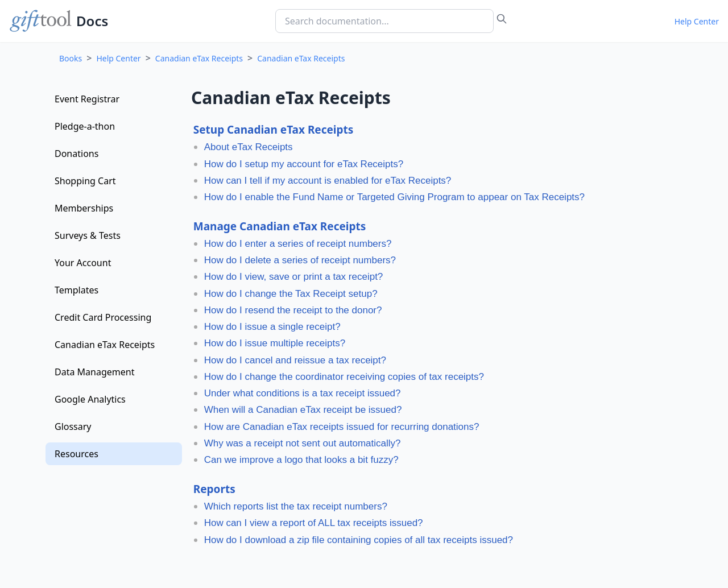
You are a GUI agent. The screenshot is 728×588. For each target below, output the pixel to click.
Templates (76, 290)
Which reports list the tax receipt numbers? (296, 506)
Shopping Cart (85, 181)
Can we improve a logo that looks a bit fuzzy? (301, 460)
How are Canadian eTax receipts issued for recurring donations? (342, 427)
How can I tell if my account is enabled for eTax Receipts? (328, 181)
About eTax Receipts (249, 147)
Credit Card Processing (103, 317)
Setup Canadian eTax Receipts (274, 130)
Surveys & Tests (88, 235)
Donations (76, 154)
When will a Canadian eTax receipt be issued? (303, 410)
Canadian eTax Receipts (199, 58)
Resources (76, 454)
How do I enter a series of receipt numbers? (298, 244)
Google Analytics (90, 399)
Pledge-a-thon (85, 126)
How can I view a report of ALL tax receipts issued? (314, 523)
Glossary (73, 426)
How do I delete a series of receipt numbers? (300, 260)
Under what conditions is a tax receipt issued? (303, 393)
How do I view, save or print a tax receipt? (294, 277)
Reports (214, 489)
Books (71, 58)
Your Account (83, 263)
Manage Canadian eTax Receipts (280, 226)
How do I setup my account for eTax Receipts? (304, 164)
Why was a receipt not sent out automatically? (303, 443)
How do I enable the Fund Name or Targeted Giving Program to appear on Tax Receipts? (394, 197)
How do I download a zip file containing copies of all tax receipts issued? (359, 540)
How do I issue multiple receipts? (275, 343)
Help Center (697, 21)
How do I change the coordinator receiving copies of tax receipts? (344, 377)
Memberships (84, 208)
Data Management (94, 372)
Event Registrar (87, 99)
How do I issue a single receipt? (272, 327)
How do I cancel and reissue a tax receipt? (295, 360)
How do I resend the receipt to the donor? (293, 310)
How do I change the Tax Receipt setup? (291, 294)
